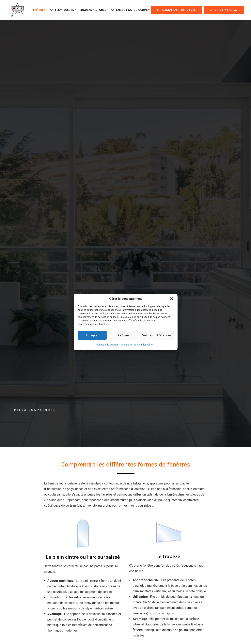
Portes (55, 11)
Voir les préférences (157, 335)
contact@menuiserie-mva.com (213, 572)
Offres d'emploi (30, 543)
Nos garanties (145, 524)
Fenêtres (39, 11)
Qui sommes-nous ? (33, 517)
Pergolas (86, 11)
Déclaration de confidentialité (137, 345)
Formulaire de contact (34, 550)
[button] (172, 299)
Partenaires (27, 537)
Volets (70, 11)
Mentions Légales (147, 517)
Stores (102, 11)
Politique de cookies (107, 345)
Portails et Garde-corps (130, 11)
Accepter (92, 335)
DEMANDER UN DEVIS (153, 534)
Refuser (123, 335)
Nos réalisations (31, 524)
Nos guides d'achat (33, 530)
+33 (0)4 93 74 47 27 (213, 612)
